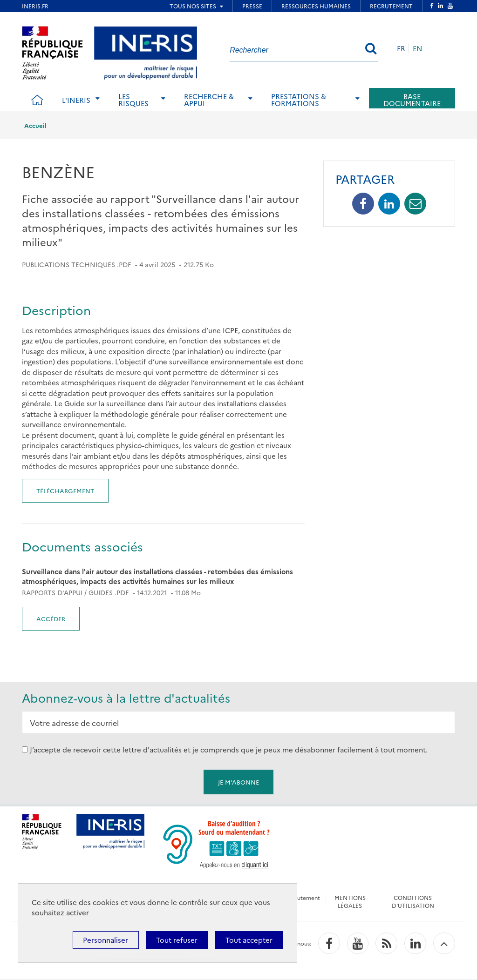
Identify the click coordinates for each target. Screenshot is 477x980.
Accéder (51, 618)
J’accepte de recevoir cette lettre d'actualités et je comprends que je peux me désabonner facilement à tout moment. (229, 749)
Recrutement (302, 897)
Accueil (35, 125)
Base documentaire (412, 100)
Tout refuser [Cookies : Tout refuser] (177, 940)
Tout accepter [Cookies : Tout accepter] (249, 940)
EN (418, 48)
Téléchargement (65, 490)
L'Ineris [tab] (76, 100)
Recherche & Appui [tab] (209, 100)
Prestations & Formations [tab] (299, 100)
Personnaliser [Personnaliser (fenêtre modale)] (106, 940)
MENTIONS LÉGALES (350, 901)
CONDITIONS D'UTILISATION (413, 901)
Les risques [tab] (133, 100)
